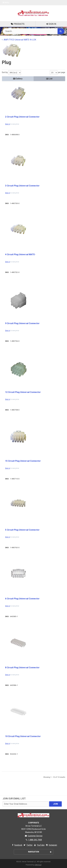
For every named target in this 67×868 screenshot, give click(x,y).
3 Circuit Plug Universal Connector (22, 186)
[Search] (61, 31)
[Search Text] (33, 31)
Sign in (8, 124)
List (49, 79)
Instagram (51, 845)
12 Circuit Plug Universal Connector (23, 392)
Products (18, 24)
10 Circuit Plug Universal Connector (23, 736)
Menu (6, 3)
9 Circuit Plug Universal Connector (22, 323)
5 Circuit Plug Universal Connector (22, 530)
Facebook (17, 845)
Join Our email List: (14, 799)
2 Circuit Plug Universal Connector (22, 117)
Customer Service (34, 836)
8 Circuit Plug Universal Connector (22, 668)
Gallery (18, 79)
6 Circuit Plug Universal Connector (22, 599)
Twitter (28, 845)
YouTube (39, 845)
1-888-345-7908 (33, 840)
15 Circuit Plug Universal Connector (23, 461)
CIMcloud (38, 865)
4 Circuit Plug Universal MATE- (20, 255)
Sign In (51, 24)
